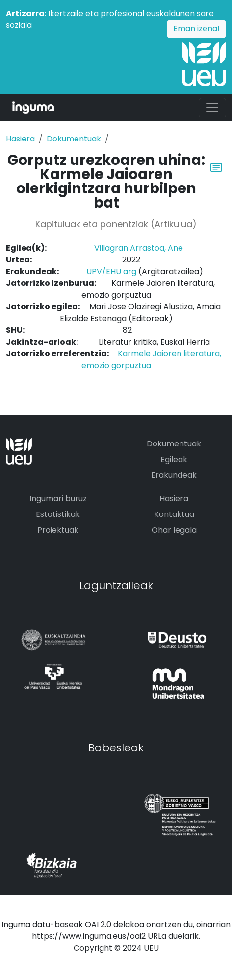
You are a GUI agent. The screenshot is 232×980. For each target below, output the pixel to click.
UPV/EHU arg (111, 271)
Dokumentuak (74, 139)
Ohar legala (174, 530)
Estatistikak (58, 514)
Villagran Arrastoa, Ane (139, 248)
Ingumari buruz (58, 499)
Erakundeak (174, 475)
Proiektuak (58, 530)
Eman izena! (196, 29)
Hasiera (20, 139)
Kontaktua (174, 514)
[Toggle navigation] (212, 108)
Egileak (174, 459)
